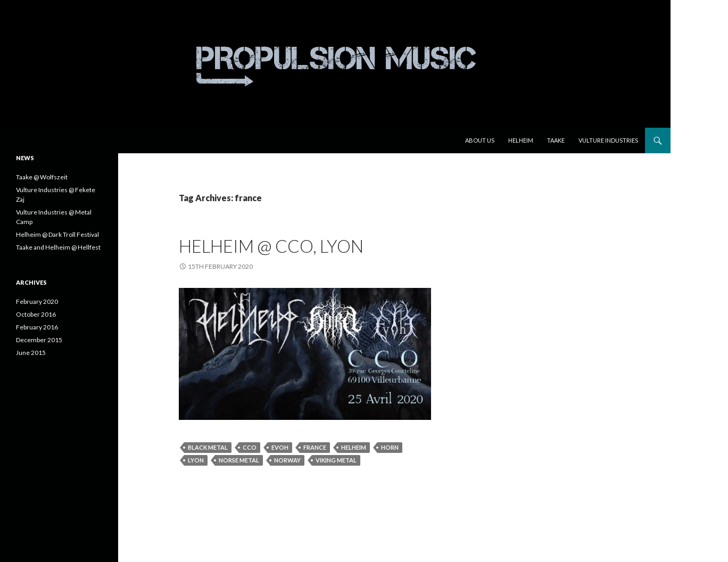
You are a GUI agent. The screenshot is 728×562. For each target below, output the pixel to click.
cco (250, 447)
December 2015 (39, 340)
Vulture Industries (608, 140)
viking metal (336, 460)
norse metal (239, 460)
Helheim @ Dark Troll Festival (57, 234)
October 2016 (36, 314)
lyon (196, 460)
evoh (280, 447)
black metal (208, 447)
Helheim (521, 140)
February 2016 (37, 327)
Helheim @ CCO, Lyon (271, 246)
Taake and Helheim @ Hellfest (58, 247)
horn (390, 447)
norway (287, 460)
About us (480, 140)
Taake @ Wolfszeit (42, 177)
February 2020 (37, 301)
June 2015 (31, 353)
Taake (556, 140)
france (315, 447)
